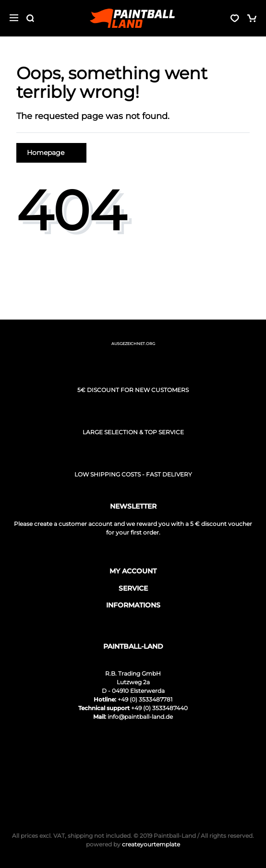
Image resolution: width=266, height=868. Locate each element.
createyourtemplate (133, 844)
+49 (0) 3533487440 (159, 708)
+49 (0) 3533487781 (145, 699)
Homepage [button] (51, 153)
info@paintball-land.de (140, 717)
